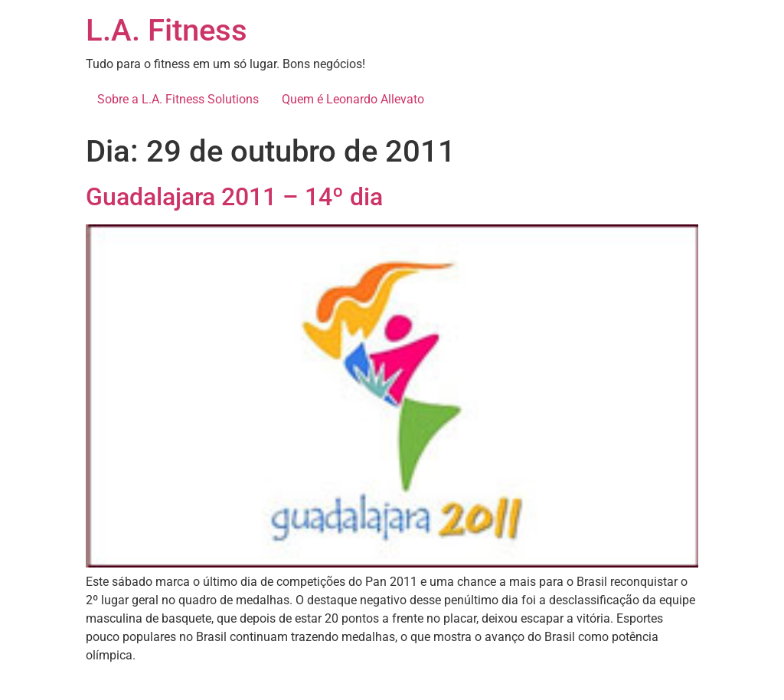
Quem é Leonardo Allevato (353, 99)
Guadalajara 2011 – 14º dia (234, 197)
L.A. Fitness (167, 30)
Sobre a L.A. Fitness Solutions (178, 99)
